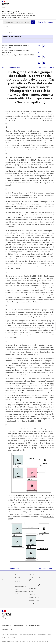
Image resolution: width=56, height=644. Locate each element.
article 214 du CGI (37, 288)
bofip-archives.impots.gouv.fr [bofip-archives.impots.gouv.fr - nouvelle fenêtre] (21, 591)
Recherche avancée (46, 22)
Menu (53, 3)
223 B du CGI (32, 395)
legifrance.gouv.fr (35, 625)
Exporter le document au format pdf (39, 46)
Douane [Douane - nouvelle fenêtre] (31, 591)
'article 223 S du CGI (39, 416)
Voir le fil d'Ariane (7, 27)
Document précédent (13, 67)
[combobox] (17, 22)
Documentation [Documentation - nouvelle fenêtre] (20, 586)
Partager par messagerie (44, 63)
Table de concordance (19, 582)
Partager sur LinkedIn (39, 63)
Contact (4, 583)
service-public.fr (20, 625)
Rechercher (33, 22)
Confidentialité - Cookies (44, 635)
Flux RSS (17, 578)
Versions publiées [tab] (9, 41)
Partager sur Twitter (44, 57)
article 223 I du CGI (15, 407)
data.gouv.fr (6, 629)
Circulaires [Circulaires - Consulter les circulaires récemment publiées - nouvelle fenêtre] (32, 588)
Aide (3, 580)
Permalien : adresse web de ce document (39, 52)
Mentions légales (23, 635)
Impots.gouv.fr (33, 601)
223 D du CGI (11, 400)
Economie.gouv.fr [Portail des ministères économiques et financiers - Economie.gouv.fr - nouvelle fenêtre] (34, 598)
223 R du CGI (30, 365)
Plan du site (33, 635)
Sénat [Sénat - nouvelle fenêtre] (30, 604)
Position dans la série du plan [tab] (13, 37)
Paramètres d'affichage (10, 638)
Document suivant (45, 67)
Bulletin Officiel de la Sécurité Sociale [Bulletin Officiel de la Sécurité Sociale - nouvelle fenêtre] (35, 584)
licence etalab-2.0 (41, 641)
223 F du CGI (16, 365)
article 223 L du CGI (24, 160)
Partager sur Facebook (39, 57)
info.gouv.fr (6, 625)
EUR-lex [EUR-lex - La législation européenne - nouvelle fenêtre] (31, 594)
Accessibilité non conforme (9, 635)
